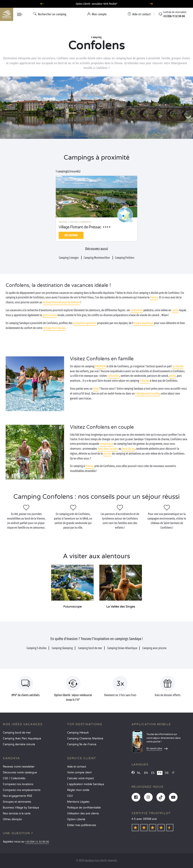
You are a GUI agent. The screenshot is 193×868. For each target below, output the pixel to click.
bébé (96, 389)
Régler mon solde (78, 790)
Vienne (154, 297)
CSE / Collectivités (14, 778)
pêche (172, 376)
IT (173, 773)
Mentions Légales (78, 802)
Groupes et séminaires (17, 802)
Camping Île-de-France (82, 744)
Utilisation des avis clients (83, 814)
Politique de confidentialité (84, 808)
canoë (175, 310)
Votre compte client (79, 773)
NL (139, 773)
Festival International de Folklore (61, 302)
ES (153, 773)
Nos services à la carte (17, 814)
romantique (106, 444)
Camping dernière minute (19, 744)
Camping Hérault (78, 733)
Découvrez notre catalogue (20, 773)
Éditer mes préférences (82, 825)
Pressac (90, 466)
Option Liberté (76, 819)
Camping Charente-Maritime (85, 739)
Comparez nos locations (18, 784)
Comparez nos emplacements (22, 790)
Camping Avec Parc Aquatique (22, 739)
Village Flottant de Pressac (80, 227)
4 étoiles (144, 381)
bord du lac (128, 449)
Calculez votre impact (80, 778)
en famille (178, 366)
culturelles (113, 376)
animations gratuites (85, 323)
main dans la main (108, 449)
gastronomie (50, 315)
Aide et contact (77, 767)
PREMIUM (100, 366)
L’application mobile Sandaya (86, 784)
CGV (70, 796)
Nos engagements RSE (18, 796)
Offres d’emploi (12, 819)
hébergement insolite (147, 393)
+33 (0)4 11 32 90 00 (37, 842)
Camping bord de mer (17, 733)
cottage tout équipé (54, 328)
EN (146, 773)
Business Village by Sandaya (21, 808)
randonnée (137, 310)
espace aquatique (143, 323)
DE (167, 773)
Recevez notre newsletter (19, 767)
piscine (107, 454)
